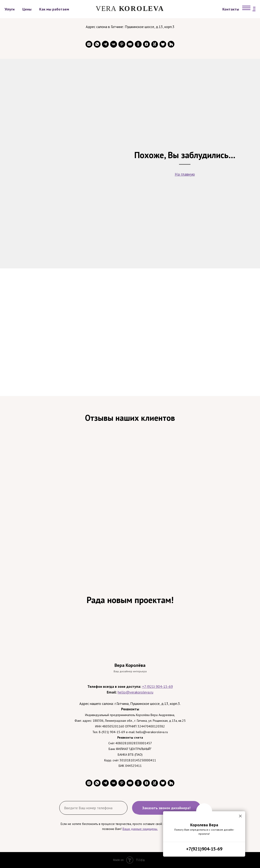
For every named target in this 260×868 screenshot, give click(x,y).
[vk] (114, 44)
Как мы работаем (54, 9)
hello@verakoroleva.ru (135, 692)
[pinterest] (122, 44)
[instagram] (89, 44)
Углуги (10, 9)
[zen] (146, 44)
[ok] (138, 44)
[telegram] (105, 44)
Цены (27, 9)
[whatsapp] (97, 44)
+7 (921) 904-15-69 (157, 686)
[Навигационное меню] (246, 8)
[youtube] (130, 44)
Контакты (231, 9)
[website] (155, 44)
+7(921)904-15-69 (204, 849)
